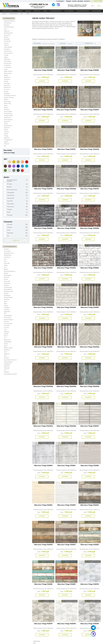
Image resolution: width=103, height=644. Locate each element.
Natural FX (7, 85)
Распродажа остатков (10, 374)
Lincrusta (7, 326)
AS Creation (7, 251)
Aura (22, 14)
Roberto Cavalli (8, 348)
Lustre (6, 69)
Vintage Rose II (8, 140)
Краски (20, 11)
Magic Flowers (8, 71)
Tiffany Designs (8, 362)
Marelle (6, 75)
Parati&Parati (8, 342)
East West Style (8, 33)
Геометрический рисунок (12, 181)
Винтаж (9, 187)
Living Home (8, 67)
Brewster (7, 277)
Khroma (6, 322)
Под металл (10, 204)
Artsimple (7, 263)
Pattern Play (7, 104)
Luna (5, 330)
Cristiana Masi (8, 287)
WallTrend (7, 366)
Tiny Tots (6, 132)
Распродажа (69, 11)
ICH (5, 314)
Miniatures (7, 79)
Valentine (7, 138)
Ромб (9, 212)
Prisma (6, 344)
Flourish (6, 43)
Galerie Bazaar (8, 47)
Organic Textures (9, 97)
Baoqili (6, 269)
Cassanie (6, 285)
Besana (6, 273)
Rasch (6, 346)
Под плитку (10, 207)
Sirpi (5, 356)
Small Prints (7, 118)
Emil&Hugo (7, 295)
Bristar (6, 279)
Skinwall (6, 358)
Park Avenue (7, 102)
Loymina (6, 328)
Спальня (9, 227)
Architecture (8, 23)
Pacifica (6, 100)
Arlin (5, 259)
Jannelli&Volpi (8, 316)
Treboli (6, 134)
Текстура (10, 215)
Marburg (6, 332)
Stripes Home (8, 126)
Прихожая (10, 233)
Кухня (9, 230)
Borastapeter (8, 275)
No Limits (7, 89)
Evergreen (7, 39)
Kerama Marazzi (8, 320)
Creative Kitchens (9, 27)
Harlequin (7, 310)
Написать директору (56, 7)
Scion (6, 352)
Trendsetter (7, 364)
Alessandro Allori (9, 253)
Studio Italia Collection (10, 360)
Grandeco (7, 308)
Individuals (7, 59)
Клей (45, 11)
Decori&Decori (8, 289)
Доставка (80, 1)
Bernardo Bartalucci (10, 271)
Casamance (7, 283)
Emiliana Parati (8, 297)
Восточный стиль (12, 190)
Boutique (7, 25)
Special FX (7, 122)
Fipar (5, 304)
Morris (6, 336)
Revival (6, 108)
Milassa (6, 334)
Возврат (69, 1)
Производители (56, 11)
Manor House (8, 73)
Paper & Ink (7, 340)
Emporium (7, 35)
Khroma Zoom (8, 324)
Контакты (87, 1)
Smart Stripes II (8, 120)
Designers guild (8, 291)
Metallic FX (7, 77)
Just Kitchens (8, 63)
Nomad (6, 91)
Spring (6, 124)
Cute (5, 29)
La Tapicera (7, 65)
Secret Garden (8, 112)
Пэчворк (10, 209)
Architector (7, 257)
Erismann (7, 299)
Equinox (6, 37)
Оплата (74, 1)
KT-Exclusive (7, 318)
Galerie (6, 306)
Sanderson (7, 350)
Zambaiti (6, 372)
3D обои (9, 184)
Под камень (11, 195)
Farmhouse (7, 41)
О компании (60, 1)
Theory (6, 130)
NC (5, 338)
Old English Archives (10, 95)
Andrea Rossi (8, 255)
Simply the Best (8, 116)
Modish (6, 81)
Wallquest (7, 368)
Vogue (6, 142)
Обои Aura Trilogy (43, 70)
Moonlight (7, 83)
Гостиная (10, 225)
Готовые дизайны (83, 11)
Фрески (28, 11)
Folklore (6, 45)
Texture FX (7, 128)
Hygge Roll (7, 312)
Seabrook (7, 354)
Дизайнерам (96, 11)
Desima (6, 293)
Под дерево (11, 193)
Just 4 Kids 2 (8, 61)
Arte (5, 261)
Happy (6, 57)
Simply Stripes (8, 114)
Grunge (6, 55)
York (5, 370)
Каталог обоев (7, 11)
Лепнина (37, 11)
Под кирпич (11, 198)
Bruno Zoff (7, 281)
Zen (5, 146)
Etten (5, 301)
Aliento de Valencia (9, 21)
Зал (8, 236)
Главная (4, 14)
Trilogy (6, 136)
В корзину (42, 81)
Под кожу (10, 201)
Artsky (6, 265)
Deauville (7, 31)
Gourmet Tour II (8, 53)
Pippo (6, 106)
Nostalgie (7, 93)
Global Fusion (8, 51)
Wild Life (6, 144)
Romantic (7, 110)
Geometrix (7, 49)
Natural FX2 (7, 87)
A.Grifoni (6, 249)
